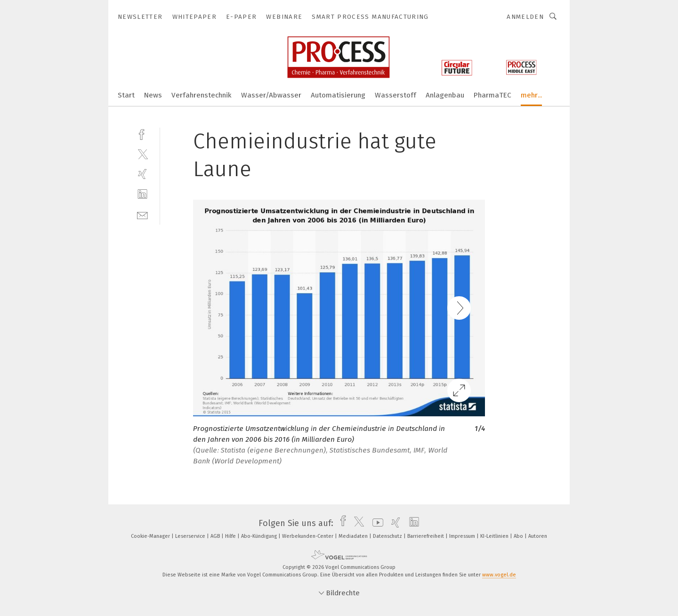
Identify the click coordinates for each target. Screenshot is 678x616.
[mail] (142, 215)
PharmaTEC (492, 95)
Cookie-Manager (151, 536)
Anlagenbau (445, 95)
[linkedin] (142, 194)
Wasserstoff (395, 95)
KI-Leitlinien (495, 536)
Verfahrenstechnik (202, 95)
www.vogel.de (499, 575)
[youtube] (375, 523)
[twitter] (142, 154)
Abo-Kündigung (260, 536)
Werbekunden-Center (308, 536)
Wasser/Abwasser (271, 95)
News (153, 95)
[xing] (142, 174)
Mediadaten (354, 536)
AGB (216, 536)
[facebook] (142, 134)
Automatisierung (338, 95)
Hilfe (231, 536)
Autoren (538, 536)
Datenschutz (388, 536)
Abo (519, 536)
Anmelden (525, 17)
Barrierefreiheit (426, 536)
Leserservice (191, 536)
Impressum (463, 536)
